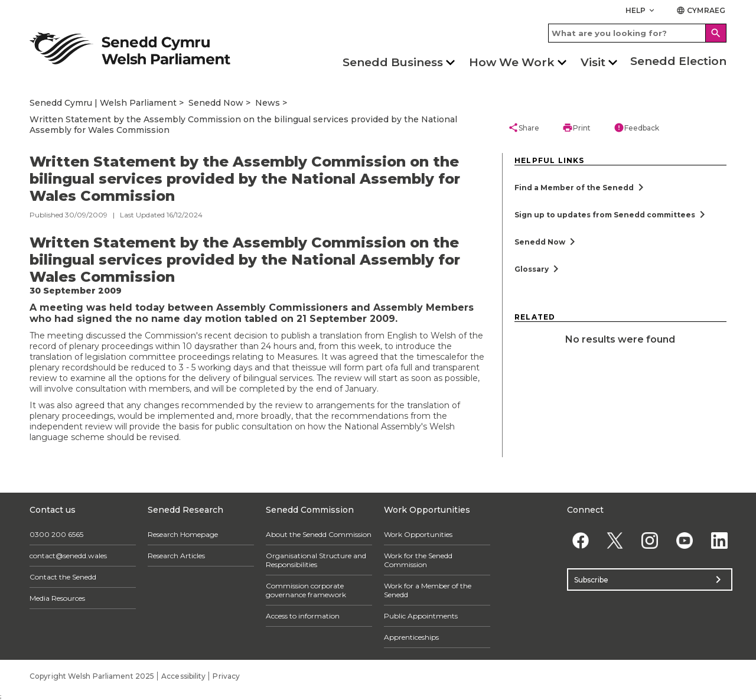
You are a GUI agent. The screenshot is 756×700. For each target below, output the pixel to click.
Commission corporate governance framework (306, 590)
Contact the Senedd (63, 577)
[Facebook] (580, 540)
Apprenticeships (411, 637)
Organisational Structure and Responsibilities (316, 560)
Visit (593, 62)
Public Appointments (421, 616)
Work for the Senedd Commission (418, 560)
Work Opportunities (418, 534)
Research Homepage (183, 534)
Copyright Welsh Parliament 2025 (92, 676)
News (268, 103)
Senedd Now (216, 103)
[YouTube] (684, 540)
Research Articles (176, 556)
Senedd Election (678, 61)
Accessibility (183, 676)
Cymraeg (701, 10)
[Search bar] (637, 33)
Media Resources (57, 598)
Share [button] (524, 128)
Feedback (636, 128)
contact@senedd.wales (68, 556)
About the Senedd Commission (319, 534)
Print (576, 128)
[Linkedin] (719, 540)
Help (641, 10)
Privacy (226, 676)
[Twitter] (615, 540)
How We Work (512, 62)
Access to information (303, 616)
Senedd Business (393, 62)
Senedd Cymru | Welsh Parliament (103, 103)
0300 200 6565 (56, 534)
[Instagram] (650, 540)
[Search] (716, 33)
